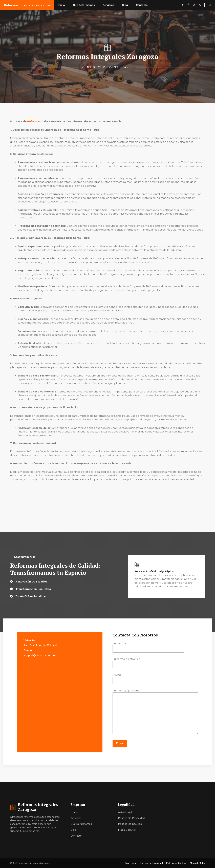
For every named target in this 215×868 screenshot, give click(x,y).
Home (74, 812)
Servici (75, 818)
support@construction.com (40, 655)
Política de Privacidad (131, 818)
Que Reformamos (84, 5)
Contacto (142, 5)
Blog (125, 5)
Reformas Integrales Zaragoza (27, 5)
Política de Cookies (130, 824)
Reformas (34, 121)
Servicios (108, 5)
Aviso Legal (125, 812)
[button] (210, 5)
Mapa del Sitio (127, 830)
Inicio (61, 5)
